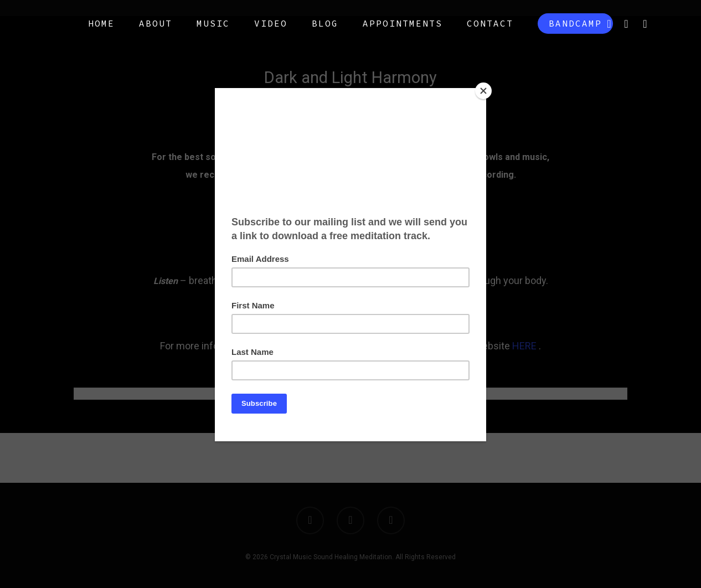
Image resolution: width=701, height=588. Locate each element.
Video (271, 23)
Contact (490, 23)
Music (213, 23)
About (156, 23)
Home (101, 23)
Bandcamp (575, 23)
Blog (325, 23)
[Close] (483, 91)
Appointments (403, 23)
